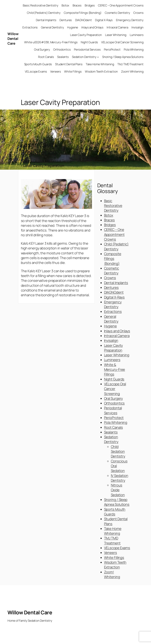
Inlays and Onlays (117, 331)
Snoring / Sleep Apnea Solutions (117, 502)
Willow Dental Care (13, 39)
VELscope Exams (117, 548)
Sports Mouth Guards (115, 512)
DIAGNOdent (114, 292)
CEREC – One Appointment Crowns (114, 234)
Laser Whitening (117, 355)
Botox (109, 215)
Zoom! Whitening (112, 574)
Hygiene (110, 326)
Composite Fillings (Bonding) (113, 259)
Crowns (110, 278)
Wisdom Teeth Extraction (115, 565)
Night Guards (114, 379)
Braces (109, 220)
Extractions (113, 311)
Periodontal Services (113, 410)
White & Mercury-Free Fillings (115, 369)
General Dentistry (111, 319)
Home (25, 161)
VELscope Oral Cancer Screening (115, 389)
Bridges (110, 225)
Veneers (111, 553)
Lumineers (112, 360)
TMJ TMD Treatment (112, 540)
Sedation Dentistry (111, 439)
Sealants (111, 432)
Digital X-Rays (114, 297)
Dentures (111, 287)
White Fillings (114, 557)
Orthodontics (114, 403)
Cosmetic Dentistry (112, 271)
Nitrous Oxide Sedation (118, 490)
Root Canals (114, 427)
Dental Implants (116, 283)
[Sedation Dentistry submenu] (98, 57)
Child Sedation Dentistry (118, 451)
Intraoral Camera (117, 336)
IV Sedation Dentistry (120, 478)
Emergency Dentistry (113, 304)
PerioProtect (114, 418)
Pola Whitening (116, 422)
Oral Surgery (114, 398)
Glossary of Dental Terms (52, 161)
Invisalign (111, 340)
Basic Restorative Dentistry (113, 206)
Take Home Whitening (113, 531)
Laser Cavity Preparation (114, 348)
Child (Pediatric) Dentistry (116, 246)
